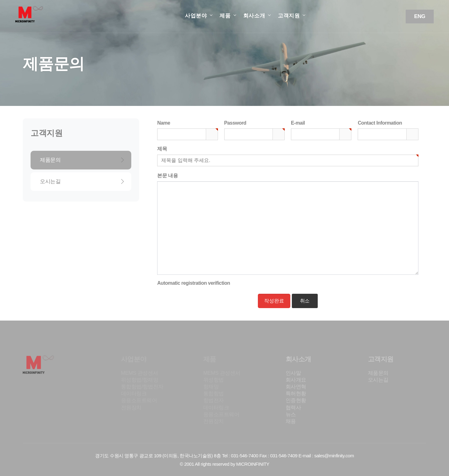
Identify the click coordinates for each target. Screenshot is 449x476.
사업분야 (196, 16)
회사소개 (254, 16)
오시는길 (82, 181)
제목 (162, 148)
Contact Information (380, 123)
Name (164, 122)
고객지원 (289, 16)
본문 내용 (167, 176)
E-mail (298, 122)
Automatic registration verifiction (193, 283)
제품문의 (82, 160)
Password (235, 122)
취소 (305, 301)
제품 (225, 16)
